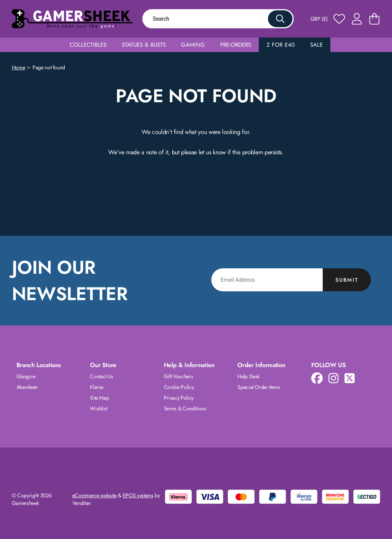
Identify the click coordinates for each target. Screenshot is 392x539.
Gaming (193, 45)
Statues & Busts (144, 45)
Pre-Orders (236, 45)
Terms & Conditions (185, 408)
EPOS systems (138, 495)
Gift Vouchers (178, 376)
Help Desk (248, 376)
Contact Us (102, 376)
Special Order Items (259, 387)
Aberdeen (27, 387)
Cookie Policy (179, 387)
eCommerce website (95, 495)
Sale (316, 45)
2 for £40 (281, 45)
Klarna (97, 387)
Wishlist (98, 408)
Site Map (99, 398)
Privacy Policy (179, 398)
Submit (347, 280)
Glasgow (26, 376)
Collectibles (88, 45)
